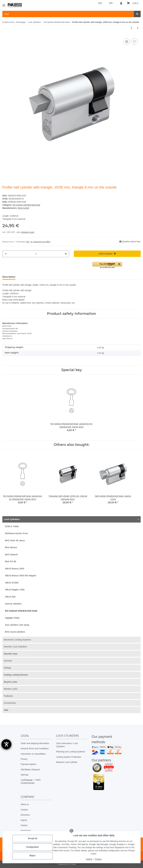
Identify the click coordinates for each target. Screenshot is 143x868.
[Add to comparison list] (127, 42)
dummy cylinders (13, 604)
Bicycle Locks (11, 682)
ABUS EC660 (12, 583)
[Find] (137, 14)
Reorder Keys (11, 654)
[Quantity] (36, 254)
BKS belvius (11, 547)
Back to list (9, 22)
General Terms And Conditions (35, 749)
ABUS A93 (10, 597)
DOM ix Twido (12, 526)
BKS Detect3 (11, 554)
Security (8, 661)
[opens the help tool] (6, 744)
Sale (6, 710)
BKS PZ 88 (10, 561)
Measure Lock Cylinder (67, 762)
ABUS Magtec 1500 (15, 590)
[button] (121, 3)
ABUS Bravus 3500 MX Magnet (21, 575)
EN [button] (100, 3)
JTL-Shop (72, 864)
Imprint (24, 820)
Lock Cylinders (12, 519)
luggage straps (12, 618)
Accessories (10, 703)
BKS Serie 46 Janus (15, 540)
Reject (32, 856)
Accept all (32, 838)
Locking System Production (69, 757)
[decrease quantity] (6, 254)
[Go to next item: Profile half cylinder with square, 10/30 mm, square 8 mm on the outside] (132, 28)
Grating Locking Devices (16, 675)
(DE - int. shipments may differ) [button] (38, 242)
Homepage (26, 831)
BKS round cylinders (15, 632)
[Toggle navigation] (4, 4)
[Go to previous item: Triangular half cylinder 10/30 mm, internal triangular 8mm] (138, 28)
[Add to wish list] (134, 42)
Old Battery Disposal (30, 770)
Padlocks (8, 696)
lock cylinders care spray (17, 625)
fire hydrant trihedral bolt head (26, 205)
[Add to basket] (107, 254)
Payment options (28, 764)
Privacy (24, 759)
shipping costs (28, 232)
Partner (24, 825)
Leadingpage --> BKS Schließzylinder (31, 781)
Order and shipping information (35, 743)
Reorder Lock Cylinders (15, 647)
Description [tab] (9, 277)
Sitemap (24, 775)
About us (25, 804)
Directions (25, 815)
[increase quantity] (66, 254)
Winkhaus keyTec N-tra (16, 533)
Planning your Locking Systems (71, 752)
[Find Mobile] (68, 14)
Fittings (7, 668)
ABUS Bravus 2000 (15, 569)
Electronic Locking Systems (17, 640)
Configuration (32, 847)
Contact (24, 810)
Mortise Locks (11, 689)
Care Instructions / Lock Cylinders (67, 745)
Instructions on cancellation (33, 754)
